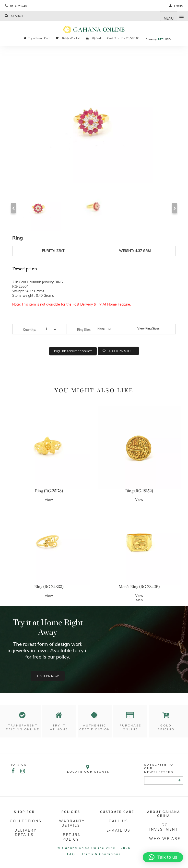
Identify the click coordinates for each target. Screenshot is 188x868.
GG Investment (164, 827)
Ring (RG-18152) (139, 491)
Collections (26, 821)
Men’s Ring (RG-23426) (139, 587)
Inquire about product (73, 351)
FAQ (71, 854)
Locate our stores (88, 769)
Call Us (118, 821)
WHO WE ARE (165, 839)
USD (168, 39)
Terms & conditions (101, 854)
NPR (161, 39)
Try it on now (48, 676)
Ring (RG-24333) (49, 587)
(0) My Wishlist (68, 38)
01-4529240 (16, 6)
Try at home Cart (37, 38)
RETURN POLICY (72, 837)
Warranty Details (72, 823)
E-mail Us (118, 830)
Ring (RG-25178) (49, 491)
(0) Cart (94, 38)
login (176, 6)
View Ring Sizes (148, 328)
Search (14, 16)
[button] (163, 857)
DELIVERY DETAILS (26, 833)
